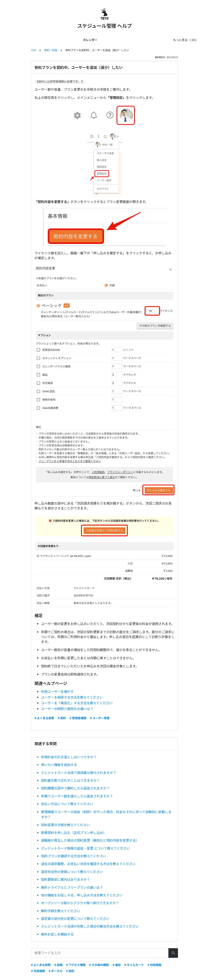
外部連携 (139, 40)
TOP (34, 50)
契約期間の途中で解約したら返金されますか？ (75, 788)
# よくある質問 (44, 718)
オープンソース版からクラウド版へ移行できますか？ (80, 903)
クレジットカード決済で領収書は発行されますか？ (79, 773)
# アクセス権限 (76, 965)
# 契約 (62, 718)
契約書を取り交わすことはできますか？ (70, 780)
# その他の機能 (99, 965)
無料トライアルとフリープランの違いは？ (72, 887)
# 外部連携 (38, 971)
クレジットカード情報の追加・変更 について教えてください (85, 848)
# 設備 (58, 965)
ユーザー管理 (99, 40)
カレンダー (29, 40)
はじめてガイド (52, 40)
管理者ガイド (76, 40)
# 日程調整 (155, 965)
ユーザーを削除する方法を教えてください (72, 697)
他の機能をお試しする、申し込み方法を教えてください (82, 895)
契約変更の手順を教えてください (65, 825)
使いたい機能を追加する (59, 765)
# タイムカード (134, 965)
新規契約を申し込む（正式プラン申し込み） (74, 832)
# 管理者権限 (78, 718)
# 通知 (117, 965)
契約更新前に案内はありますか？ (66, 879)
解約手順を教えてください (61, 911)
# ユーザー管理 (100, 718)
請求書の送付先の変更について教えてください (75, 918)
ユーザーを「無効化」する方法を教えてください (77, 703)
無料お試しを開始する (57, 934)
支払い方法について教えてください (67, 804)
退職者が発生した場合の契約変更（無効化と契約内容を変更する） (90, 840)
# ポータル (56, 971)
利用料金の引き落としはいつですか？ (69, 757)
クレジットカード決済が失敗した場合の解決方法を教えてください (90, 926)
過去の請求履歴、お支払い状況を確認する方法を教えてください (88, 864)
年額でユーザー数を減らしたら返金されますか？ (77, 796)
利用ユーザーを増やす (57, 691)
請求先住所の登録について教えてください (72, 872)
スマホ (155, 40)
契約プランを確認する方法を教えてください (74, 856)
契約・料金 (120, 40)
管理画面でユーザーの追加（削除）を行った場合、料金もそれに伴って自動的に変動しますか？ (106, 814)
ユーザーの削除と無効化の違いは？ (67, 709)
